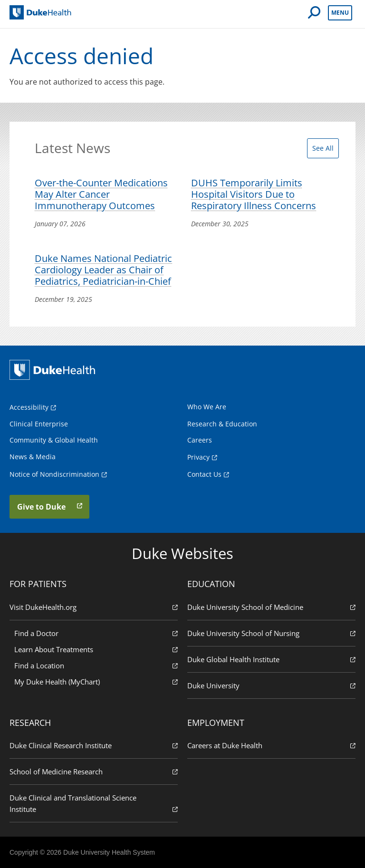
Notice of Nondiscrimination (54, 474)
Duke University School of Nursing (271, 633)
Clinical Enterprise (39, 424)
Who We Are (207, 407)
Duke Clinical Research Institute (94, 745)
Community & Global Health (54, 440)
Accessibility (29, 407)
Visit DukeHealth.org (94, 607)
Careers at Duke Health (271, 745)
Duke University (271, 685)
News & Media (33, 457)
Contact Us (204, 474)
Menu (340, 13)
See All (323, 148)
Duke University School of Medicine (271, 607)
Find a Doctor (96, 633)
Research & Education (222, 424)
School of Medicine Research (94, 771)
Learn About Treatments (96, 649)
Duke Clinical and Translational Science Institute (94, 804)
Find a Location (96, 665)
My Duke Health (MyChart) (96, 681)
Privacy (198, 457)
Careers (200, 440)
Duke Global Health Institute (271, 659)
